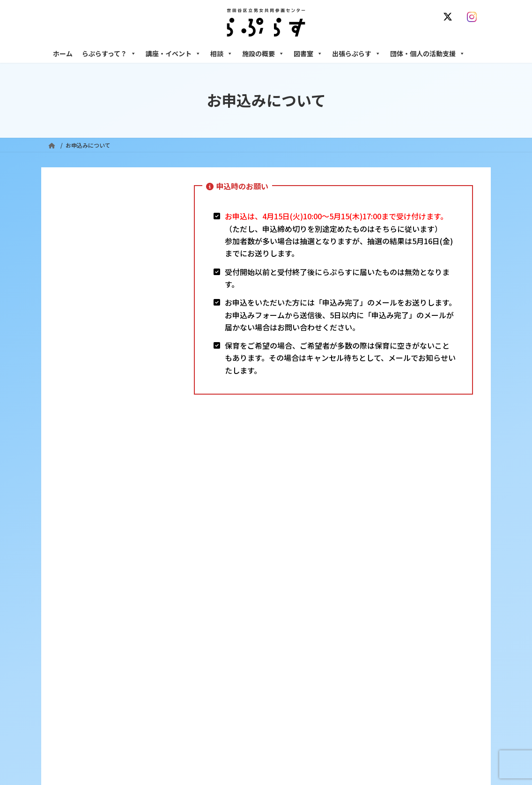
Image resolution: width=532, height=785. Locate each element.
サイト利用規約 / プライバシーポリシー (270, 550)
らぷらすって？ (109, 53)
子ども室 (370, 744)
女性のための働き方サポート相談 (401, 623)
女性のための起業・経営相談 (396, 679)
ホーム (63, 53)
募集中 (218, 655)
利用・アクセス (229, 623)
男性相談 (370, 663)
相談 (222, 53)
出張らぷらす (356, 53)
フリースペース (378, 712)
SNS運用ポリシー (361, 550)
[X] (450, 17)
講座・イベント (173, 53)
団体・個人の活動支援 (428, 53)
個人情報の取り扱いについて (438, 550)
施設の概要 (263, 53)
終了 (215, 671)
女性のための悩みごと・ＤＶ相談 (401, 606)
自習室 (368, 728)
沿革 (215, 606)
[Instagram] (474, 17)
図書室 (308, 53)
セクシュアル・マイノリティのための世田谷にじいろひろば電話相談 (421, 643)
